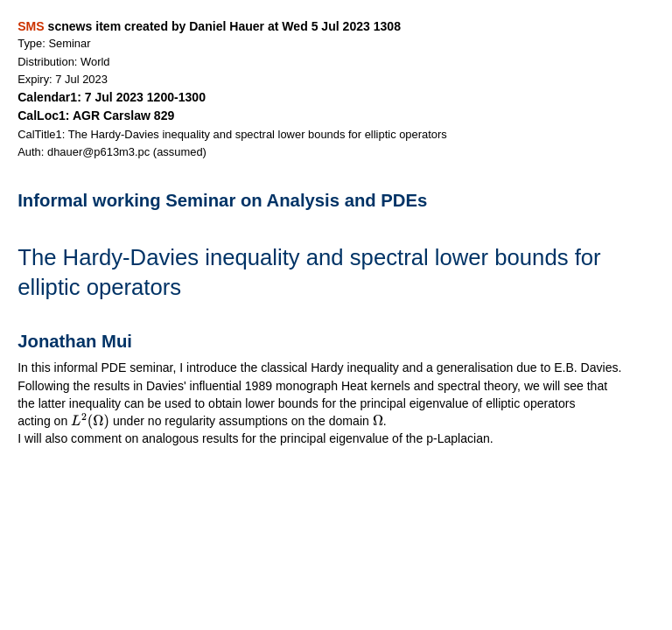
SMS (31, 26)
